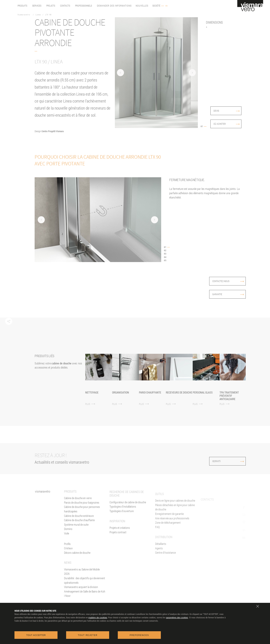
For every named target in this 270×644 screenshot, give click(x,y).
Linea (38, 15)
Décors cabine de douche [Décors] (77, 556)
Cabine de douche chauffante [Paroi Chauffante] (79, 524)
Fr (167, 6)
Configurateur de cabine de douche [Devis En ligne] (128, 513)
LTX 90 (48, 15)
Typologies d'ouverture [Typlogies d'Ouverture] (122, 522)
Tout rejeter (88, 635)
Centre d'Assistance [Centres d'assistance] (165, 567)
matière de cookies (98, 618)
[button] (9, 321)
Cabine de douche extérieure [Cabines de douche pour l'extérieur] (79, 520)
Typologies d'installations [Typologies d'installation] (123, 517)
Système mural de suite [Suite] (76, 528)
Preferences (139, 635)
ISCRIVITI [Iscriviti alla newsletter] (220, 461)
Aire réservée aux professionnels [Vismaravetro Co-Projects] (172, 532)
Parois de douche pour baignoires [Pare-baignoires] (82, 506)
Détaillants (161, 558)
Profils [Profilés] (67, 548)
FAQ (157, 541)
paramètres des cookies (177, 618)
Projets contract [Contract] (118, 543)
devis (227, 111)
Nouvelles (142, 6)
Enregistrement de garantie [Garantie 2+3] (169, 528)
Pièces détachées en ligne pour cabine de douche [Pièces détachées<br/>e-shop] (175, 521)
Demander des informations (114, 6)
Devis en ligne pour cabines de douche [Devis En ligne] (175, 515)
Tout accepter (36, 635)
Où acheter (227, 124)
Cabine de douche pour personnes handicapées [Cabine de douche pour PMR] (82, 513)
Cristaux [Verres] (68, 552)
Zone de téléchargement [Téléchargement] (168, 537)
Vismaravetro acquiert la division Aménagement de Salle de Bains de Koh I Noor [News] (85, 595)
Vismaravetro (24, 15)
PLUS (90, 404)
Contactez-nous (228, 281)
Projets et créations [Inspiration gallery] (120, 538)
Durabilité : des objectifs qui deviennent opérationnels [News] (85, 584)
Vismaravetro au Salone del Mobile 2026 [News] (82, 575)
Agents (159, 562)
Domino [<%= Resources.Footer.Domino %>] (68, 533)
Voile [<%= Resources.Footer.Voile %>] (67, 537)
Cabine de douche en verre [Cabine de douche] (78, 502)
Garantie (228, 294)
